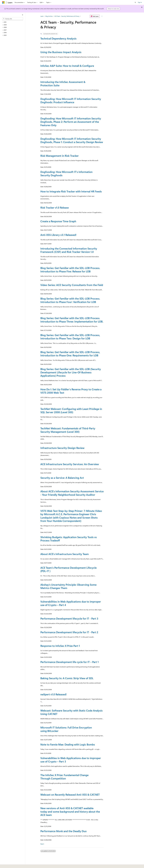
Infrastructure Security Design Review (62, 448)
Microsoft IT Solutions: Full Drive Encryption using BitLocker (66, 729)
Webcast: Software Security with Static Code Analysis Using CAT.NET (71, 712)
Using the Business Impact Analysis (61, 52)
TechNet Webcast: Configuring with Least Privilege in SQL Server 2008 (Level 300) (71, 410)
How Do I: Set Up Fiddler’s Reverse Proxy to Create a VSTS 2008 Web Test (71, 391)
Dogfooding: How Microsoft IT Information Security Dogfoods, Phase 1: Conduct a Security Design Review (72, 140)
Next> (42, 844)
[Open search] (135, 2)
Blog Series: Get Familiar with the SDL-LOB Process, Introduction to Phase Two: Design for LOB (70, 337)
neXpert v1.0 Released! (53, 694)
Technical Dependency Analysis (58, 38)
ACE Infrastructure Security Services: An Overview (70, 464)
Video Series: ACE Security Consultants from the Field (72, 285)
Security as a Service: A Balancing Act (62, 478)
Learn (42, 16)
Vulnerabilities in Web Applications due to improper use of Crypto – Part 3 (71, 760)
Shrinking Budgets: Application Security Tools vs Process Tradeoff (69, 539)
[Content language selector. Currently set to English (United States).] (11, 865)
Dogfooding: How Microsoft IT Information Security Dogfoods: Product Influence (71, 100)
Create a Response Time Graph (58, 221)
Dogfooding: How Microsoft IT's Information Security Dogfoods (66, 173)
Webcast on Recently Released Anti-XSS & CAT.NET (70, 795)
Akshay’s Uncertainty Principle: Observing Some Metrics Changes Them (68, 586)
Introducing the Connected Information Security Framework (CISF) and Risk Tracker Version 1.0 (69, 250)
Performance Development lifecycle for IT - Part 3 (69, 618)
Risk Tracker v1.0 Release (55, 207)
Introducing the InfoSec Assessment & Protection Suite (63, 83)
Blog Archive (49, 16)
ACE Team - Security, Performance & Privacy (67, 16)
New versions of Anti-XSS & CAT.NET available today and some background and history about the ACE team (70, 811)
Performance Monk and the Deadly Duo (64, 831)
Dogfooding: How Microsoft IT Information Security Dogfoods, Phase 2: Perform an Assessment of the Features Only (71, 122)
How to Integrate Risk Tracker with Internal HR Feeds (71, 191)
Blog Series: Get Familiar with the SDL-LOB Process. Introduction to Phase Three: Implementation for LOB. (72, 320)
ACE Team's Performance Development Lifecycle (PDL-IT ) (69, 569)
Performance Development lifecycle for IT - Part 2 (69, 632)
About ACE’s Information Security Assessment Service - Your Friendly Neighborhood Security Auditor (72, 493)
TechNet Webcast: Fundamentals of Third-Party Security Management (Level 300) (68, 430)
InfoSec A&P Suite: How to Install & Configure (67, 66)
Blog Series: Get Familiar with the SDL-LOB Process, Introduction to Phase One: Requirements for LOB (70, 354)
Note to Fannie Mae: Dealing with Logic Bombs (68, 744)
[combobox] (13, 19)
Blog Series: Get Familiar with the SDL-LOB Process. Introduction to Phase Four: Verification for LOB (70, 300)
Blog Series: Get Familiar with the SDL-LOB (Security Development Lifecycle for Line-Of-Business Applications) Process (71, 372)
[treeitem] (13, 22)
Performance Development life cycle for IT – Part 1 (70, 662)
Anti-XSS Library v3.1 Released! (58, 235)
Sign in (140, 2)
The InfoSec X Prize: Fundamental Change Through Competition (64, 777)
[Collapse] (22, 15)
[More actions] (102, 16)
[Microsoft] (3, 2)
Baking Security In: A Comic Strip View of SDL (67, 678)
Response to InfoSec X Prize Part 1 (60, 646)
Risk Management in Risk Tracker (60, 156)
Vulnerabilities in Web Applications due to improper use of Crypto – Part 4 (71, 603)
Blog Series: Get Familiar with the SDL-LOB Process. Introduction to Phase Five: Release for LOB (70, 270)
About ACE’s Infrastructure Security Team (65, 554)
